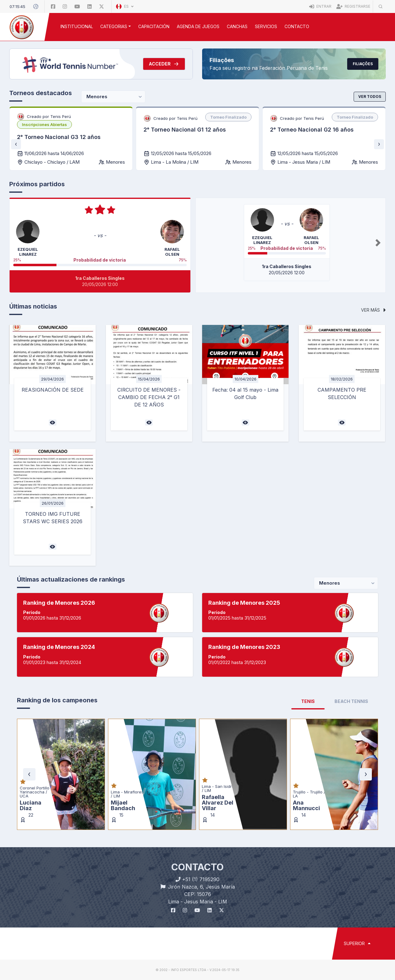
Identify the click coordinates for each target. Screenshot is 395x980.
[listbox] (44, 124)
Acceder (164, 64)
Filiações (363, 64)
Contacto (297, 26)
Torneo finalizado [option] (228, 117)
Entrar (320, 6)
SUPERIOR (357, 943)
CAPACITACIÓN (154, 26)
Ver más (373, 310)
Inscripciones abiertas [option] (44, 124)
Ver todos (370, 97)
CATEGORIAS (114, 26)
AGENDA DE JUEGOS (198, 26)
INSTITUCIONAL (77, 26)
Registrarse (353, 6)
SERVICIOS (266, 26)
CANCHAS (237, 26)
